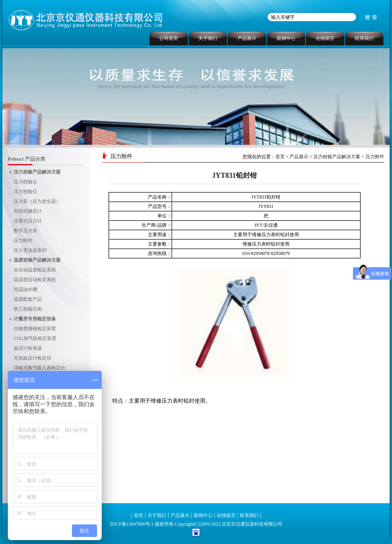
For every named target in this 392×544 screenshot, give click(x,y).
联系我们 (364, 38)
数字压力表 (25, 231)
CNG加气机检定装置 (35, 338)
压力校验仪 (25, 192)
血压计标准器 (28, 348)
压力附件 (23, 240)
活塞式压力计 (28, 221)
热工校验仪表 (28, 309)
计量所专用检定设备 (35, 319)
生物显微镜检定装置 (35, 329)
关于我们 (208, 38)
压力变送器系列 (30, 250)
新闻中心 (286, 38)
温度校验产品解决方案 (37, 260)
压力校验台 (25, 182)
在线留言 (325, 38)
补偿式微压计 (28, 211)
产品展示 (247, 38)
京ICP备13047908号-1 (132, 524)
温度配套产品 (28, 299)
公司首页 (169, 38)
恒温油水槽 (25, 289)
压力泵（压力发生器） (37, 201)
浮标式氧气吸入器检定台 (40, 368)
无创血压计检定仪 (32, 358)
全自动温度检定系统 (35, 270)
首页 (280, 157)
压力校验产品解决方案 (37, 172)
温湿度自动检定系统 (35, 280)
